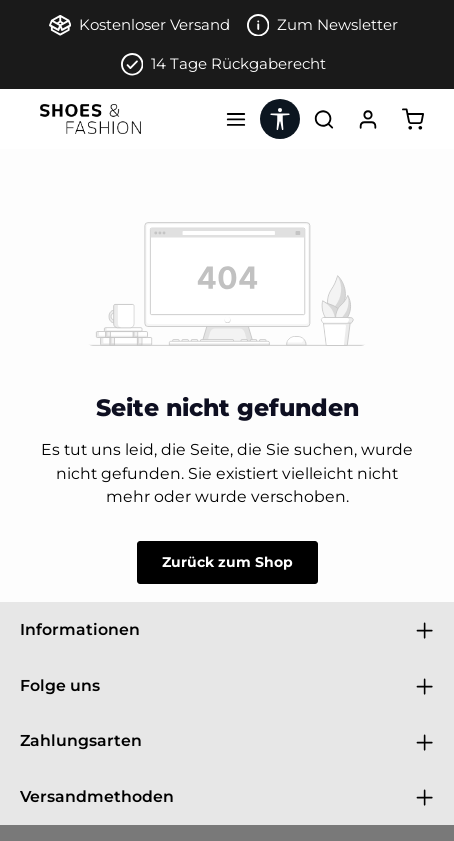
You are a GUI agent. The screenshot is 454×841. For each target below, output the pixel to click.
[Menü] (236, 119)
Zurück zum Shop (227, 562)
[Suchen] (324, 119)
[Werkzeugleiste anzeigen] (280, 119)
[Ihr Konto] (368, 119)
